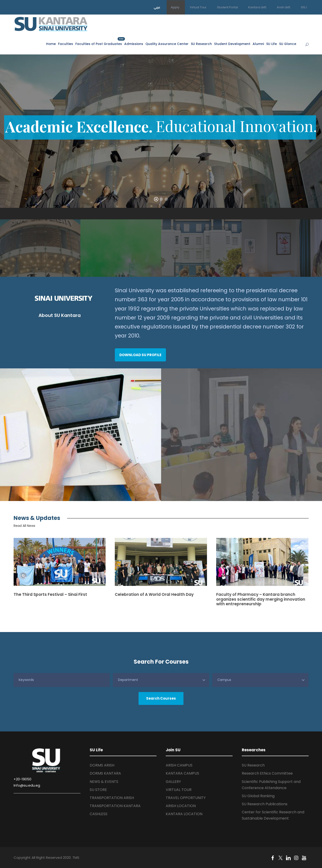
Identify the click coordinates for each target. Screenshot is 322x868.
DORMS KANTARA (105, 773)
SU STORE (98, 790)
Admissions (134, 44)
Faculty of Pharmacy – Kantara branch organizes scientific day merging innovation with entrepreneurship (261, 599)
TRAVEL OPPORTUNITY (186, 798)
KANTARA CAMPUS (182, 773)
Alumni (258, 44)
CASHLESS (99, 814)
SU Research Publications (265, 804)
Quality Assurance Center (167, 44)
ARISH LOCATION (181, 806)
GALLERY (173, 782)
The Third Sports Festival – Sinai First (50, 594)
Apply (175, 7)
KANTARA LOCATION (184, 814)
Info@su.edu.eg (27, 785)
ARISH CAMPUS (179, 765)
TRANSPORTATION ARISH (112, 798)
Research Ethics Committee (267, 773)
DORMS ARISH (102, 765)
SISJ (304, 7)
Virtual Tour (198, 7)
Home (51, 44)
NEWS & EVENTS (104, 782)
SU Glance (288, 44)
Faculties (66, 44)
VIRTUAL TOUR (179, 790)
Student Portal (227, 7)
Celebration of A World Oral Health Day (154, 594)
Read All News (24, 526)
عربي (157, 7)
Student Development (232, 44)
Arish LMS (284, 7)
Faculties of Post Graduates (99, 44)
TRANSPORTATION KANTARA (115, 806)
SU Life (272, 44)
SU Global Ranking (258, 796)
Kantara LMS (257, 7)
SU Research (201, 44)
